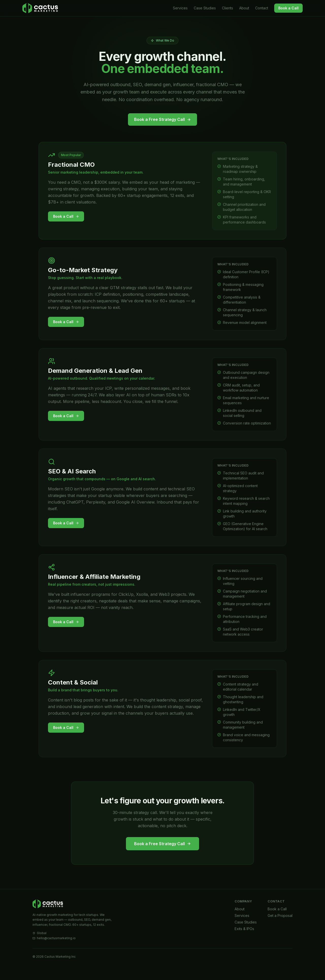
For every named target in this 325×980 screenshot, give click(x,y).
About (244, 8)
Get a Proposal (280, 927)
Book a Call (288, 8)
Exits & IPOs (244, 940)
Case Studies (205, 8)
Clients (227, 8)
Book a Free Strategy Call (162, 119)
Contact (262, 8)
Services (180, 8)
